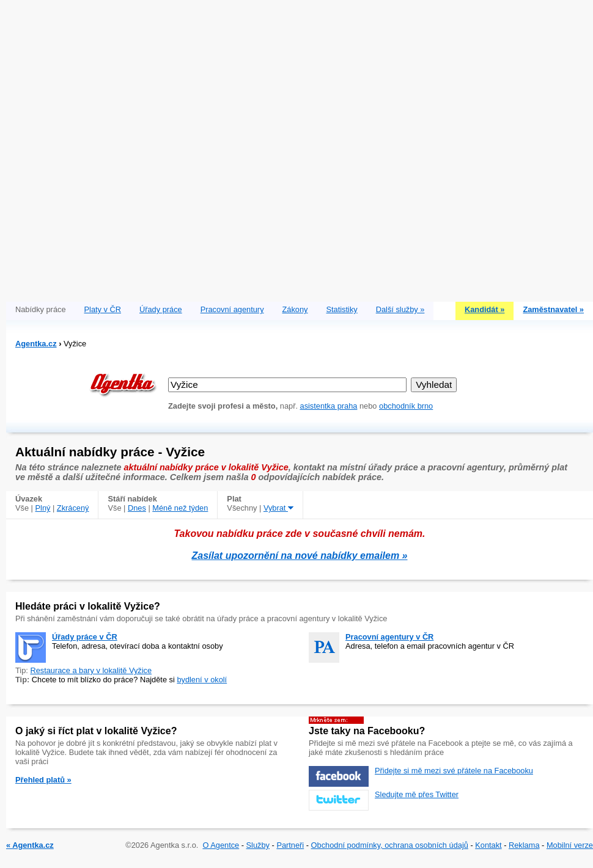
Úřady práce (161, 309)
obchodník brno (406, 406)
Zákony (295, 309)
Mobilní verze (570, 845)
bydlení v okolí (202, 680)
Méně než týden (180, 508)
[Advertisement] (148, 148)
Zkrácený (73, 508)
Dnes (137, 508)
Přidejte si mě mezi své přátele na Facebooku (454, 771)
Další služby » (400, 309)
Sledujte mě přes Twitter (417, 794)
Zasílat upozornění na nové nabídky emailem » (300, 556)
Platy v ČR (103, 309)
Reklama (524, 845)
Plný (43, 508)
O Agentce (221, 845)
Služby (258, 845)
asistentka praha (329, 406)
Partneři (290, 845)
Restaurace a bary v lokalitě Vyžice (91, 670)
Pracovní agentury (232, 309)
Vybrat (278, 508)
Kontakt (488, 845)
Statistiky (342, 309)
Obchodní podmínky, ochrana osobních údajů (390, 845)
